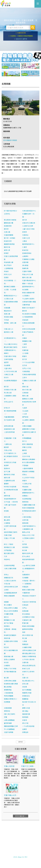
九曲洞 (24, 408)
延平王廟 (7, 471)
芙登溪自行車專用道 (29, 602)
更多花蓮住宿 (21, 816)
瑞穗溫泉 (25, 644)
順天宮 (6, 387)
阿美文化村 (8, 274)
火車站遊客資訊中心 (29, 211)
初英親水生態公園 (10, 390)
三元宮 (24, 414)
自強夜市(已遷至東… (29, 223)
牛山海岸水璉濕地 (28, 299)
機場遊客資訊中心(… (11, 296)
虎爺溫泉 (25, 320)
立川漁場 (25, 353)
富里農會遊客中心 (28, 287)
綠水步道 (25, 723)
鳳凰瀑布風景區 (9, 244)
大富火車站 (8, 368)
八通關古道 (8, 444)
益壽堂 (24, 729)
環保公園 (25, 396)
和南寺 (24, 347)
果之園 (24, 638)
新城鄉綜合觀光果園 (11, 684)
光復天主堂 (26, 238)
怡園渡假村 (26, 575)
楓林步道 (7, 247)
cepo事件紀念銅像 (29, 565)
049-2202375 (18, 856)
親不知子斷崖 (9, 623)
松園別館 (25, 350)
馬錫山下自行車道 (10, 669)
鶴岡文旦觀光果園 (28, 590)
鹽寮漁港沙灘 (9, 223)
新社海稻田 (26, 614)
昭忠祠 (6, 647)
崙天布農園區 (27, 690)
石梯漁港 (25, 393)
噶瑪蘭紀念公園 (9, 620)
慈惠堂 (6, 277)
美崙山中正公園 (28, 274)
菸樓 (5, 717)
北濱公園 (7, 232)
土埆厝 (24, 453)
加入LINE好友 (29, 856)
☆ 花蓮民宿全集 (21, 33)
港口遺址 (25, 711)
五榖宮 (6, 590)
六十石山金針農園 (28, 362)
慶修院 (24, 450)
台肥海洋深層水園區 (29, 302)
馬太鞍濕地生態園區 (29, 314)
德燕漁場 (25, 523)
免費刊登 (13, 854)
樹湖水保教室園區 (28, 626)
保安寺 (6, 377)
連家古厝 (7, 517)
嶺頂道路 (25, 717)
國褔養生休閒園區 (28, 471)
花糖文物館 (8, 535)
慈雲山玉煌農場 (9, 659)
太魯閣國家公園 (28, 529)
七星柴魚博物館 (9, 432)
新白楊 (24, 550)
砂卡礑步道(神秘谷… (11, 211)
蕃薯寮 (6, 484)
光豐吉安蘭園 (27, 426)
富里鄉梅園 (8, 723)
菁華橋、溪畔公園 (10, 323)
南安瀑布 (25, 547)
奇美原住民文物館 (10, 462)
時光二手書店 (9, 544)
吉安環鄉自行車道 (28, 617)
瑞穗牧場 (25, 268)
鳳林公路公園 (27, 277)
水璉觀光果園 (27, 647)
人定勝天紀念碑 (28, 226)
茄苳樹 (24, 544)
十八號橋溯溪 (27, 584)
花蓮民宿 (5, 4)
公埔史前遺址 (27, 517)
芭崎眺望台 (26, 696)
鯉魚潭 (6, 447)
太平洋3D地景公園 (10, 371)
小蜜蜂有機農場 (28, 468)
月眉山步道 (8, 450)
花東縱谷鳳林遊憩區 (29, 374)
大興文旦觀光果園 (10, 568)
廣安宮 (24, 311)
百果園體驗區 (27, 438)
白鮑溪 (24, 338)
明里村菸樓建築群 (28, 508)
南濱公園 (7, 314)
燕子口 (24, 441)
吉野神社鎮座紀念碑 (29, 650)
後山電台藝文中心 (28, 681)
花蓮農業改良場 (9, 481)
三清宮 (24, 344)
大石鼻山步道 (27, 484)
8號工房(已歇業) (10, 714)
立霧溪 (24, 241)
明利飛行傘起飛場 (10, 487)
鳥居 (24, 632)
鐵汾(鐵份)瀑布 (9, 553)
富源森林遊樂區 (28, 629)
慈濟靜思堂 (8, 226)
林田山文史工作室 (28, 535)
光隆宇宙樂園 (9, 732)
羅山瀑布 (7, 520)
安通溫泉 (25, 587)
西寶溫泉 (25, 732)
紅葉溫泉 (25, 605)
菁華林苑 (7, 711)
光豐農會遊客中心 (10, 350)
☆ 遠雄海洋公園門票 (21, 39)
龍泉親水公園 (9, 332)
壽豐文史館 (26, 708)
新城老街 (25, 250)
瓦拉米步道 (26, 456)
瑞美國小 (7, 626)
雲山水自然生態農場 (11, 611)
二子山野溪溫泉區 (28, 726)
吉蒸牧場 (25, 520)
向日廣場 (25, 290)
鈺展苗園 (25, 611)
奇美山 (6, 575)
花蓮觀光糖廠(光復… (29, 505)
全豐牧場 (25, 662)
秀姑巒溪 (25, 487)
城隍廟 (6, 602)
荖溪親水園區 (9, 317)
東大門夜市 (8, 265)
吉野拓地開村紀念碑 (11, 587)
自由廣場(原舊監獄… (11, 381)
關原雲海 (25, 502)
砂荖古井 (7, 408)
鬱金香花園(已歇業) (11, 347)
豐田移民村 (8, 311)
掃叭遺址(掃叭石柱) (29, 653)
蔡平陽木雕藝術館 (10, 672)
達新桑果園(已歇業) (11, 532)
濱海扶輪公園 (9, 656)
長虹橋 (24, 687)
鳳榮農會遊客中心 (28, 244)
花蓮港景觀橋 (9, 235)
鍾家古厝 (7, 478)
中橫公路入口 (9, 329)
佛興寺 (6, 353)
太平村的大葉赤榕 (28, 659)
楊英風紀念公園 (9, 547)
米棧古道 (7, 584)
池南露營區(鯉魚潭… (11, 593)
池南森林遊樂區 (9, 565)
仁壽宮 (24, 247)
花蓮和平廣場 (27, 271)
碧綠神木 (7, 468)
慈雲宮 (24, 232)
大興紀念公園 (9, 374)
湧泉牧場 (7, 638)
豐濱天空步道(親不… (29, 308)
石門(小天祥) (27, 368)
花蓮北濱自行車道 (10, 356)
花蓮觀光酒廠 (27, 490)
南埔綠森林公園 (9, 429)
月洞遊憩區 (26, 371)
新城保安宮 (8, 241)
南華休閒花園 (9, 426)
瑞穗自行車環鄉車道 (29, 656)
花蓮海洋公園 (27, 620)
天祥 (5, 556)
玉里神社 (7, 214)
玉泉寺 (24, 377)
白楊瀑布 (7, 666)
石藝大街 (25, 678)
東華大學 (7, 250)
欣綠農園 (7, 702)
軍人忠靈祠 (8, 605)
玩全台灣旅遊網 (18, 852)
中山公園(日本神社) (11, 344)
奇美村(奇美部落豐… (29, 329)
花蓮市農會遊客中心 (29, 280)
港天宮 (24, 220)
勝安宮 (6, 229)
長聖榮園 (25, 262)
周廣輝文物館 (27, 693)
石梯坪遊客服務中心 (29, 526)
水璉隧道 (7, 523)
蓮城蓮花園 (26, 714)
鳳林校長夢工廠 (28, 553)
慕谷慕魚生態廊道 (10, 220)
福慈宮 (6, 362)
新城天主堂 (26, 669)
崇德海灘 (7, 308)
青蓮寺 (24, 481)
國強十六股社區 (28, 283)
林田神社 (7, 559)
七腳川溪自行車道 (28, 229)
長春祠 (24, 720)
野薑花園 (25, 623)
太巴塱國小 (26, 296)
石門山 (24, 608)
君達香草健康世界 (10, 499)
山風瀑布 (25, 256)
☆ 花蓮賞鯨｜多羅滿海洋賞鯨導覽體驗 (21, 36)
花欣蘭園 (25, 578)
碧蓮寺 (24, 356)
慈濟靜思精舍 (27, 253)
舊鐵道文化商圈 (28, 399)
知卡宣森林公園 (9, 420)
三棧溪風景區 (9, 693)
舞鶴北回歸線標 (9, 596)
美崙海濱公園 (9, 262)
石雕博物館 (26, 305)
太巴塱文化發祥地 (10, 581)
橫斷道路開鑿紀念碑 (11, 726)
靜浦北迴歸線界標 (28, 293)
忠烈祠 (24, 365)
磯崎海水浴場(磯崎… (29, 459)
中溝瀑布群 (26, 593)
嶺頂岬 (6, 465)
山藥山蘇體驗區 (9, 720)
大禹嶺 (24, 641)
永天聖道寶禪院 (28, 317)
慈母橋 (6, 511)
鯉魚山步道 (26, 532)
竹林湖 (6, 320)
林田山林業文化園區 (11, 608)
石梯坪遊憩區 (9, 359)
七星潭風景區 (9, 268)
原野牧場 (7, 496)
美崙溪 (6, 271)
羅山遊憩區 (8, 687)
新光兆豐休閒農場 (28, 462)
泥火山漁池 (26, 556)
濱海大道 (25, 387)
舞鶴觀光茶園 (27, 341)
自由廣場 (7, 365)
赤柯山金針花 (9, 402)
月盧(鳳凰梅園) (9, 417)
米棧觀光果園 (9, 614)
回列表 (20, 742)
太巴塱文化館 (9, 299)
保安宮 (6, 662)
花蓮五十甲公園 (9, 538)
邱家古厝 (25, 684)
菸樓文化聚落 (27, 447)
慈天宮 (24, 359)
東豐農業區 (8, 690)
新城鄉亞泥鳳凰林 (10, 635)
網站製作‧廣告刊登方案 (25, 854)
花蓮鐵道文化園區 (28, 259)
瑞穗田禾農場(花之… (11, 699)
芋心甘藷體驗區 (9, 729)
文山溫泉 (25, 411)
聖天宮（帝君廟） (10, 238)
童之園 (6, 678)
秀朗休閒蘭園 (9, 696)
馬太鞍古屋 (8, 393)
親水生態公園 (27, 390)
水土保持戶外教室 (28, 478)
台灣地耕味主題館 (10, 681)
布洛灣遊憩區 (27, 499)
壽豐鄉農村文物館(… (29, 429)
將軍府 (6, 253)
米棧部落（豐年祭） (29, 581)
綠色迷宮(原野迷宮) (29, 666)
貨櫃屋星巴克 (9, 578)
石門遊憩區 (8, 550)
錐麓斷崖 (25, 699)
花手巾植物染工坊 (10, 453)
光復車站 (25, 235)
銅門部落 (25, 417)
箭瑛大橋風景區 (28, 444)
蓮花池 (6, 617)
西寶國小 (25, 496)
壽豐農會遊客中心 (28, 493)
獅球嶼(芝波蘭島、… (11, 287)
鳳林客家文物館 (9, 474)
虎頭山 (24, 474)
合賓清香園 (8, 708)
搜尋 (33, 28)
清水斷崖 (25, 265)
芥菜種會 (25, 465)
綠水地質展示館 (28, 635)
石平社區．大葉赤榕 (11, 502)
